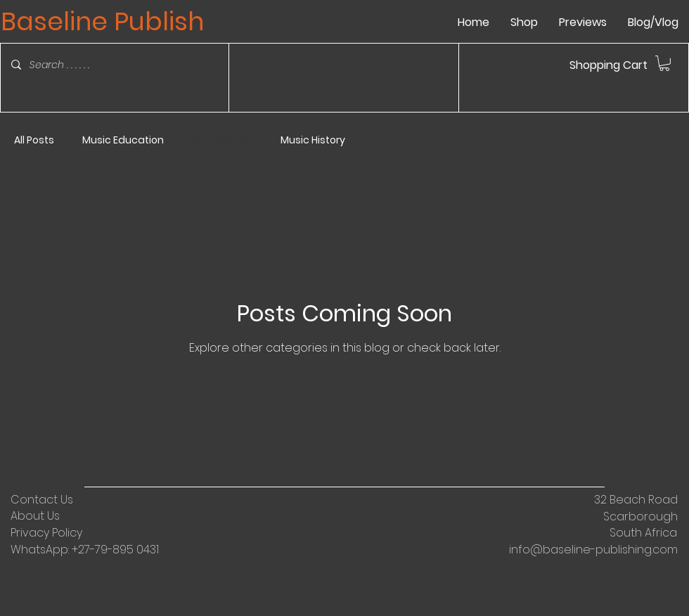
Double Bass (222, 140)
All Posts (34, 140)
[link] (664, 63)
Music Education (123, 140)
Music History (313, 140)
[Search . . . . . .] (104, 65)
